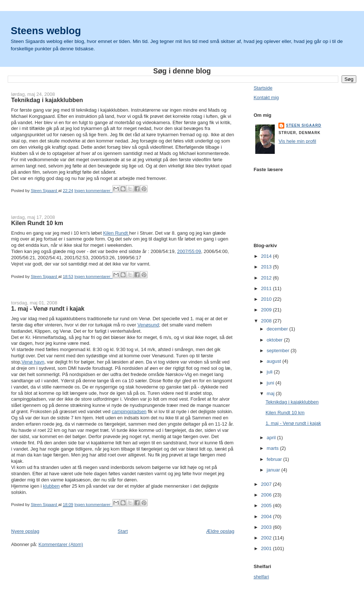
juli (270, 372)
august (275, 361)
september (279, 351)
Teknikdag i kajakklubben (47, 100)
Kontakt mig (266, 97)
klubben (51, 486)
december (278, 329)
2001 (267, 548)
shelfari (261, 577)
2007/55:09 (189, 251)
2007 (267, 484)
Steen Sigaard (303, 125)
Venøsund (148, 325)
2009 (267, 310)
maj (271, 393)
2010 (267, 299)
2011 (267, 288)
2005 (267, 505)
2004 (267, 516)
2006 (267, 495)
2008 (267, 321)
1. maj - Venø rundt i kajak (48, 308)
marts (273, 448)
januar (274, 470)
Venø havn (33, 362)
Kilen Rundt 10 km (37, 223)
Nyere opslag (25, 531)
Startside (263, 88)
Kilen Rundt (116, 233)
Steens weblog (46, 31)
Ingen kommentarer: (93, 191)
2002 (267, 538)
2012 (267, 278)
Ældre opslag (220, 531)
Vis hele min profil (297, 141)
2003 (267, 527)
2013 (267, 267)
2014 (267, 256)
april (272, 438)
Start (122, 531)
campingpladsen (129, 411)
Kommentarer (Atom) (61, 544)
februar (275, 459)
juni (271, 383)
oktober (275, 340)
